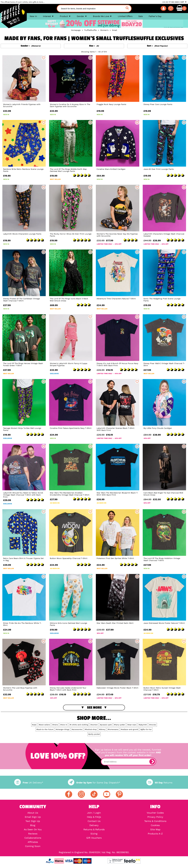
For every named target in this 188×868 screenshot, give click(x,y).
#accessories (77, 729)
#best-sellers (44, 725)
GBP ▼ (184, 2)
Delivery (94, 825)
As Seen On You (33, 829)
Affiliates (33, 842)
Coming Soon (33, 846)
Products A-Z (155, 834)
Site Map (155, 829)
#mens (55, 725)
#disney (102, 729)
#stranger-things (63, 729)
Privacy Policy (155, 817)
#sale (34, 725)
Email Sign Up (33, 817)
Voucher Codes (155, 813)
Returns (159, 783)
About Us (33, 813)
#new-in (64, 725)
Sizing (94, 834)
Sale (141, 16)
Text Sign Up (33, 821)
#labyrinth (143, 725)
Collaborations (33, 838)
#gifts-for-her (146, 729)
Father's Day (155, 16)
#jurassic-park (106, 725)
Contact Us (94, 821)
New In (33, 16)
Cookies (155, 825)
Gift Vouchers (94, 838)
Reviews (33, 834)
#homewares (113, 729)
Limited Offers (125, 16)
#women (94, 725)
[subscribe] (152, 762)
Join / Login (94, 813)
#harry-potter (120, 725)
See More (94, 708)
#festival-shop (91, 729)
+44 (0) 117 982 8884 (171, 2)
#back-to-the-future (45, 729)
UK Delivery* (29, 783)
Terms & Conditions (155, 821)
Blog (33, 825)
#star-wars (132, 725)
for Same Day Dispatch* (94, 783)
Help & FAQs (94, 817)
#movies (153, 725)
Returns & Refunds (94, 829)
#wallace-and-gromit (129, 729)
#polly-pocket (94, 734)
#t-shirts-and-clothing (79, 725)
